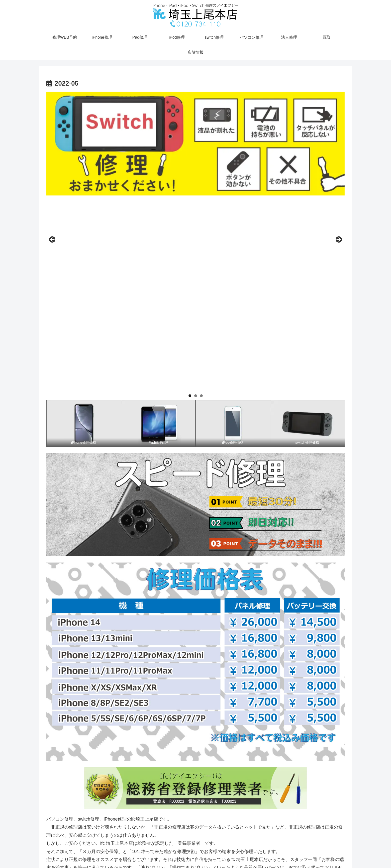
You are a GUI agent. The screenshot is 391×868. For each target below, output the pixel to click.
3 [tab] (201, 214)
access (304, 854)
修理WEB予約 (324, 854)
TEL (344, 854)
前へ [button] (53, 149)
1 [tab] (190, 214)
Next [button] (338, 149)
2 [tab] (196, 214)
